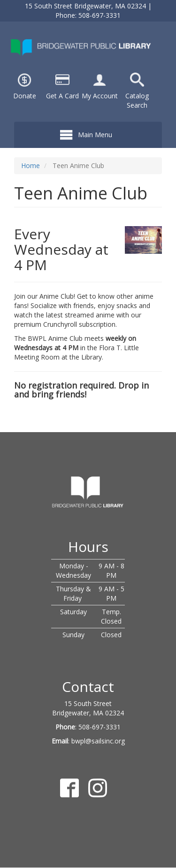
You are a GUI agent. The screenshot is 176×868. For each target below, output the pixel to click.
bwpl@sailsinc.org (98, 741)
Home (31, 166)
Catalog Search (137, 100)
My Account (100, 96)
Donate (25, 96)
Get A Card (62, 96)
